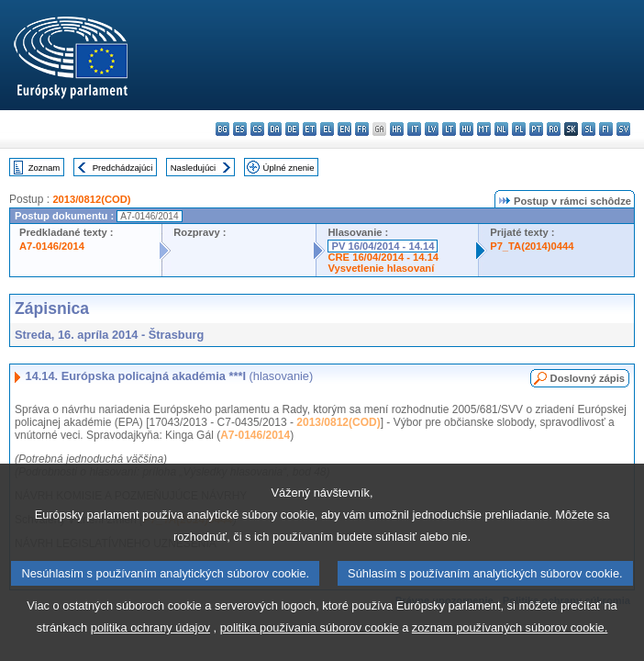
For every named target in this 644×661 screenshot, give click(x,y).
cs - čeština (257, 129)
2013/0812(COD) (91, 199)
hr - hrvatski (397, 129)
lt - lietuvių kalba (449, 129)
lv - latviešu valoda (432, 129)
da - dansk (275, 129)
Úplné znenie (289, 168)
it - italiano (414, 129)
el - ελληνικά (327, 129)
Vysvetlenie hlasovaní (381, 268)
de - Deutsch (292, 129)
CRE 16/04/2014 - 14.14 (383, 257)
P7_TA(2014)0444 (532, 246)
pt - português (536, 129)
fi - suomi (606, 129)
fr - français (362, 129)
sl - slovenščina (588, 129)
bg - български (222, 129)
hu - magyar (466, 129)
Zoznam (44, 168)
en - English (344, 129)
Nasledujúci (194, 168)
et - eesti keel (310, 129)
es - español (240, 129)
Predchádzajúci (123, 168)
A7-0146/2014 (52, 246)
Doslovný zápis (588, 378)
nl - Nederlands (501, 129)
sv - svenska (623, 129)
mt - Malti (484, 129)
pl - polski (519, 129)
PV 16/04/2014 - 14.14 (383, 246)
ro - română (554, 129)
